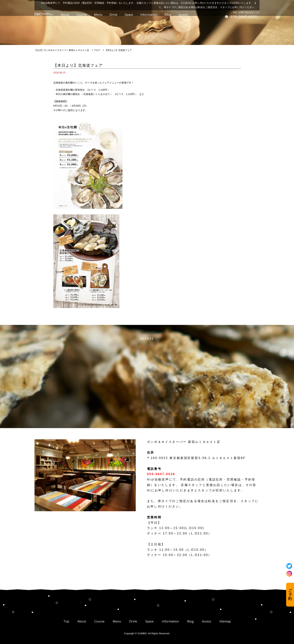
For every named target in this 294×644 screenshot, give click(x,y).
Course (99, 621)
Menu (117, 621)
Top (66, 621)
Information (170, 621)
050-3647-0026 (244, 17)
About (82, 621)
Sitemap (225, 621)
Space (149, 621)
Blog (190, 621)
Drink (133, 621)
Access (207, 621)
